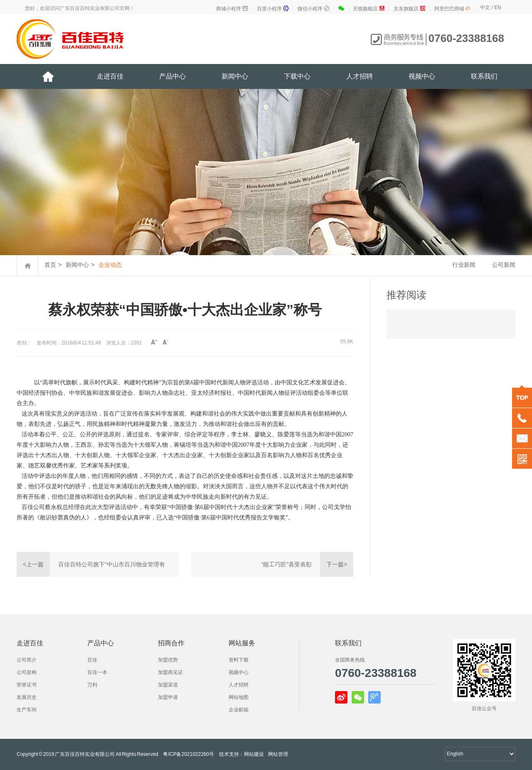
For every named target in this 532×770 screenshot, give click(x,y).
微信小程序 (314, 9)
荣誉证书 (27, 685)
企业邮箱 (239, 710)
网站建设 (254, 754)
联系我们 (484, 76)
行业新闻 (464, 265)
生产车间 (27, 710)
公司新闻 (504, 265)
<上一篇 (33, 564)
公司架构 (27, 672)
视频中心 (422, 76)
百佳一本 (97, 672)
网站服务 (242, 643)
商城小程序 (232, 9)
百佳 (92, 660)
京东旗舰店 (410, 9)
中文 (485, 7)
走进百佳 (110, 76)
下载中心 (297, 76)
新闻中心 (235, 76)
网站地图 (239, 697)
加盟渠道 (168, 685)
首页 (50, 265)
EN (498, 7)
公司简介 (27, 660)
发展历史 (27, 697)
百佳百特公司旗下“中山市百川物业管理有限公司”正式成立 (112, 569)
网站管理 (278, 754)
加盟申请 (168, 697)
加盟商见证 (170, 672)
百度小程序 (273, 9)
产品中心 (172, 76)
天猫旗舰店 (369, 9)
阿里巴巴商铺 (453, 9)
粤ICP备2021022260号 (188, 754)
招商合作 (171, 643)
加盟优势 (168, 660)
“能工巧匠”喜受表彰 (287, 564)
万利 (92, 685)
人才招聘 (360, 76)
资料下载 (239, 660)
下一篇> (337, 564)
